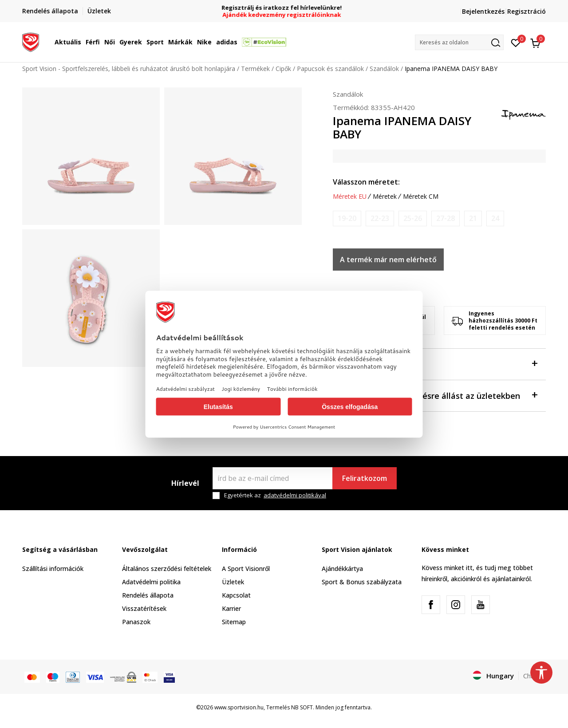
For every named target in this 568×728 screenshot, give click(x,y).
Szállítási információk (53, 569)
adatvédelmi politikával (295, 495)
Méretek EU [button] (350, 197)
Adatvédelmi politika (151, 582)
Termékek (255, 69)
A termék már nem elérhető (388, 260)
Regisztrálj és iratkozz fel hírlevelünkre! (284, 8)
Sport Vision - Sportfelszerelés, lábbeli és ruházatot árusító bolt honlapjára (129, 69)
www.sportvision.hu (239, 707)
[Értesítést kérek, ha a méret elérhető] (347, 218)
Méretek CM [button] (421, 197)
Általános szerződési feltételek (167, 569)
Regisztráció (527, 11)
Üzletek (233, 582)
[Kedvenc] (516, 42)
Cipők (283, 69)
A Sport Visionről (246, 569)
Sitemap (234, 622)
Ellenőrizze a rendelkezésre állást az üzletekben (435, 395)
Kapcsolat (236, 595)
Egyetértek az (275, 495)
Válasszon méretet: (366, 182)
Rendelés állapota (148, 595)
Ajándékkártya (342, 569)
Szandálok (384, 69)
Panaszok (136, 622)
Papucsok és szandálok (330, 69)
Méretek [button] (385, 197)
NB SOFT (302, 707)
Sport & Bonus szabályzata (362, 582)
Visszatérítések (144, 608)
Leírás (435, 364)
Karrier (231, 608)
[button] (459, 42)
